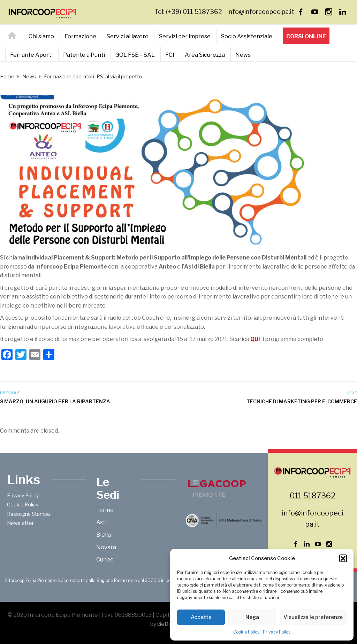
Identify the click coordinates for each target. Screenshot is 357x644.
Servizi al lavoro (128, 36)
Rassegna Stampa (28, 514)
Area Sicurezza (205, 55)
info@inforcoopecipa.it (261, 12)
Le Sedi (108, 488)
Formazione (80, 36)
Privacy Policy (277, 632)
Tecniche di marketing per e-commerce (302, 401)
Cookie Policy (246, 632)
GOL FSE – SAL (135, 55)
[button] (343, 558)
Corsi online (306, 36)
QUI (255, 339)
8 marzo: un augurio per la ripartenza (55, 401)
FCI (170, 55)
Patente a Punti (84, 55)
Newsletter (20, 523)
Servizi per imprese (185, 36)
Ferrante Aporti (31, 55)
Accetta (201, 617)
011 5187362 (313, 496)
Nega (252, 617)
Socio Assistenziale (247, 36)
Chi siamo (41, 36)
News (243, 55)
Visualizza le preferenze (313, 617)
